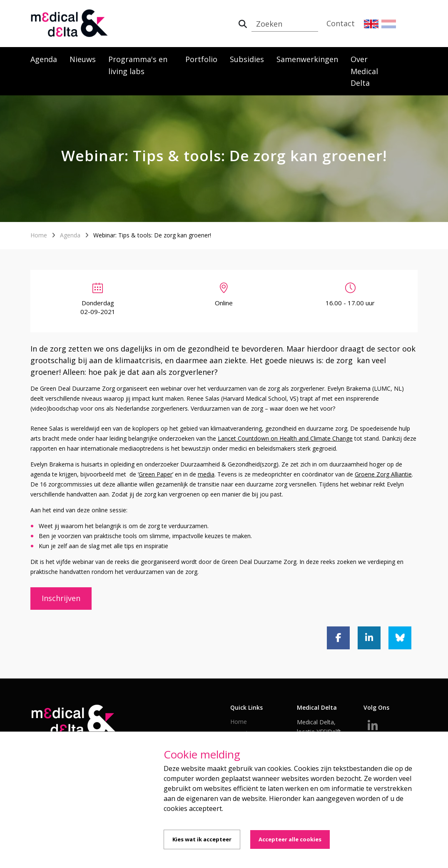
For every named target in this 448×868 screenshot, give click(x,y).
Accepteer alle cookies (290, 839)
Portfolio (201, 59)
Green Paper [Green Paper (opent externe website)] (156, 474)
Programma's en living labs (138, 65)
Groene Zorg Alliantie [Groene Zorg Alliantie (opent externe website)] (383, 474)
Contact (341, 23)
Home (39, 235)
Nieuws (83, 59)
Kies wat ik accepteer (202, 839)
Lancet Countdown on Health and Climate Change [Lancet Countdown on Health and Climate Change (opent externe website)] (285, 438)
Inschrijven (61, 598)
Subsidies (247, 59)
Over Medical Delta (364, 71)
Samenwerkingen (307, 59)
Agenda (44, 59)
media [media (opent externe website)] (206, 474)
